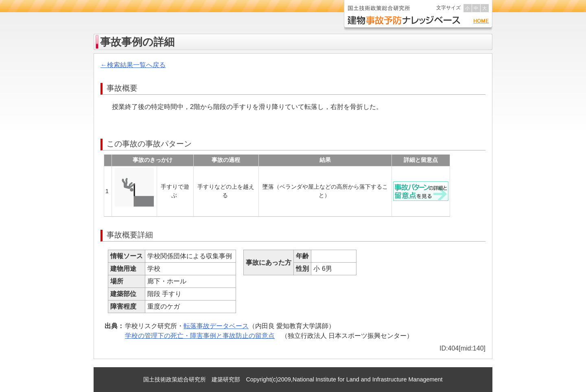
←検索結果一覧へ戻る (133, 65)
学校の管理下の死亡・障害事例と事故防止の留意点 (200, 336)
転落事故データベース (216, 326)
